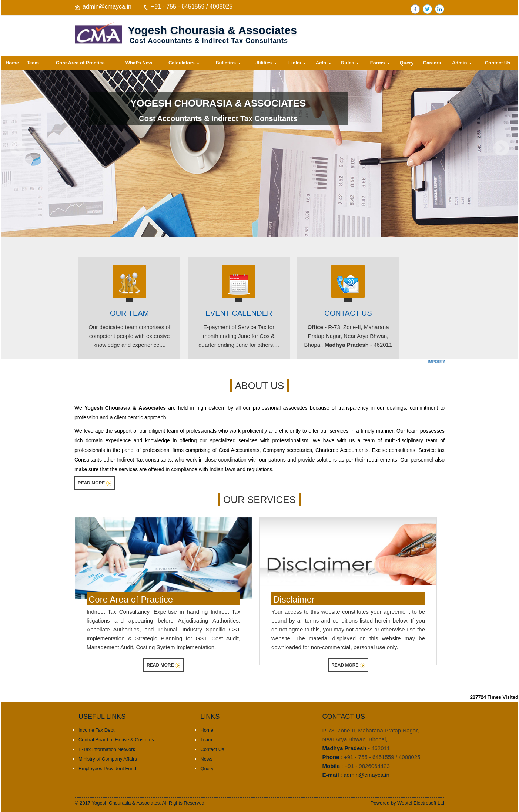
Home (12, 63)
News (206, 759)
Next (501, 148)
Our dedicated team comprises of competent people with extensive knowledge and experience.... (129, 336)
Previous (18, 148)
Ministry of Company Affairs (108, 759)
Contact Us (498, 63)
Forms (380, 63)
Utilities (266, 63)
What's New (139, 63)
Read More (95, 483)
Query (407, 63)
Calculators (184, 63)
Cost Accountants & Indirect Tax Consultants (218, 118)
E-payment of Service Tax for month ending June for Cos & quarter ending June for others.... (239, 336)
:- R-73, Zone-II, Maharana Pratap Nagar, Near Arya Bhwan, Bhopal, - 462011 (348, 336)
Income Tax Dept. (97, 730)
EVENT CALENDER (239, 313)
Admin (462, 63)
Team (33, 63)
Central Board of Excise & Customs (116, 740)
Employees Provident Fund (107, 769)
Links (297, 63)
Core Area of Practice (80, 63)
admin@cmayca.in (107, 6)
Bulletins (228, 63)
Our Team (129, 313)
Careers (432, 63)
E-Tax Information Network (107, 749)
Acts (324, 63)
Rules (350, 63)
